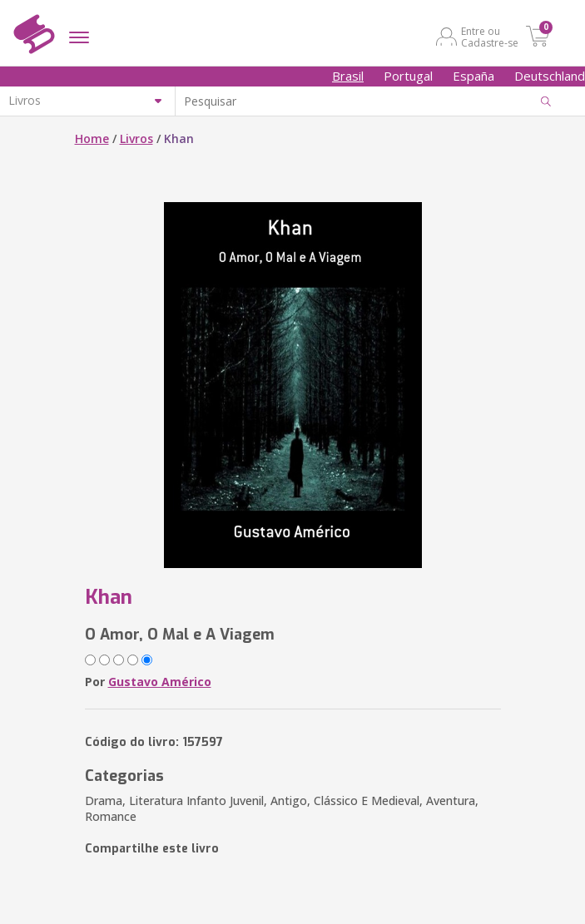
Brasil (348, 76)
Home (92, 138)
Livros (136, 138)
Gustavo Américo (160, 682)
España (473, 76)
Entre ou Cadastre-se (490, 37)
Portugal (408, 76)
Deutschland (550, 76)
